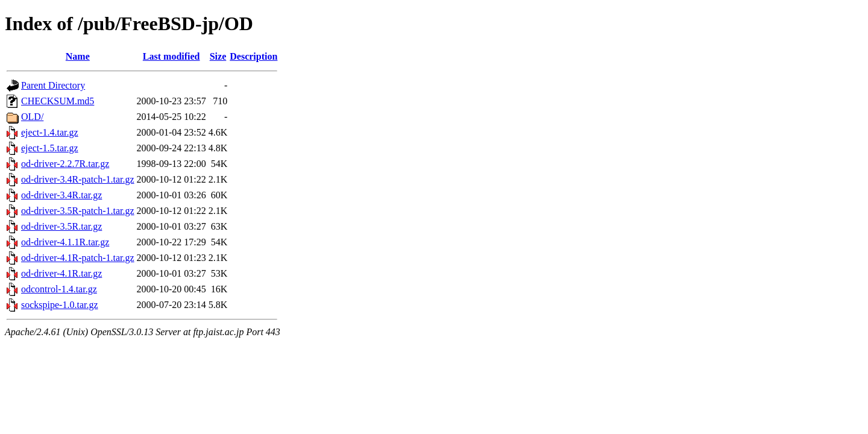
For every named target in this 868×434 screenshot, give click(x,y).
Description (253, 56)
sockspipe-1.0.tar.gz (60, 305)
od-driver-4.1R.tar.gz (61, 273)
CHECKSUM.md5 (58, 101)
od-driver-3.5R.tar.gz (61, 226)
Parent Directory (53, 85)
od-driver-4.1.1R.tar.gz (65, 242)
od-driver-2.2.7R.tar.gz (65, 164)
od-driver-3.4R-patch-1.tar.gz (78, 179)
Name (78, 56)
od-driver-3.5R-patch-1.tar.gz (78, 211)
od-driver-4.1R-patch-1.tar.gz (78, 258)
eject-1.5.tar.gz (50, 148)
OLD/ (32, 117)
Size (218, 56)
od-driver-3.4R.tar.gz (61, 195)
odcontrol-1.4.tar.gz (59, 289)
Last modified (171, 56)
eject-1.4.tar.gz (50, 132)
